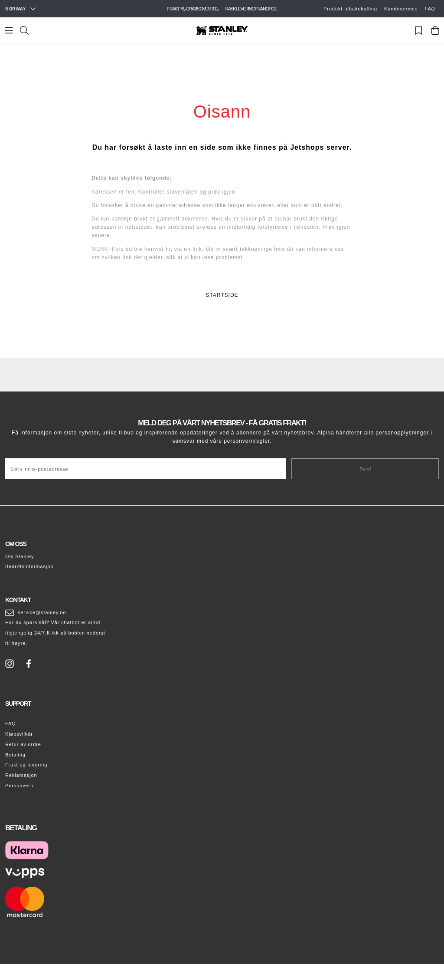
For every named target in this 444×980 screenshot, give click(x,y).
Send (365, 469)
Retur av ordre (23, 744)
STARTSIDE (222, 295)
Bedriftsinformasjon (29, 566)
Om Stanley (20, 556)
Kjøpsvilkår (19, 734)
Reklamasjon (21, 775)
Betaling (15, 755)
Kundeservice (401, 9)
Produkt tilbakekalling (350, 9)
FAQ (430, 9)
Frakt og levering (26, 765)
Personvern (19, 786)
